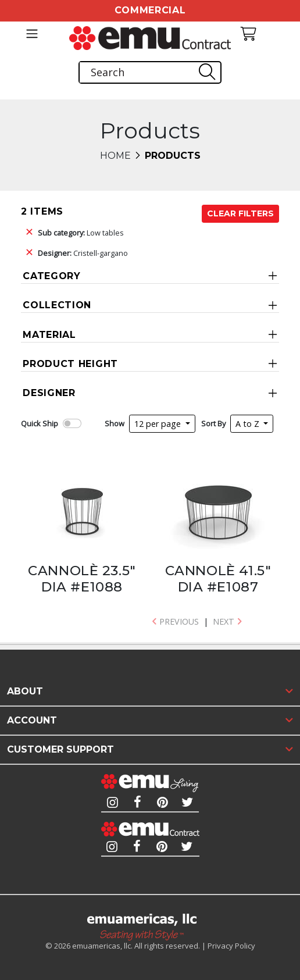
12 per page (159, 424)
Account (32, 720)
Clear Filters (240, 213)
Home (115, 156)
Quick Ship (40, 423)
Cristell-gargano (83, 253)
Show (115, 423)
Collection (57, 305)
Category (52, 276)
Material (49, 335)
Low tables (81, 233)
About (25, 691)
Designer (49, 393)
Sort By (213, 423)
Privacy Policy (231, 946)
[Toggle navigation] (32, 34)
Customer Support (60, 749)
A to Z (249, 424)
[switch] (72, 423)
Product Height (70, 364)
